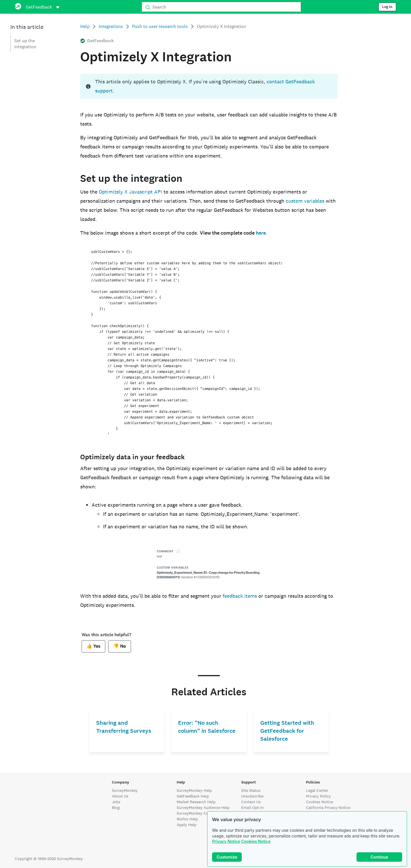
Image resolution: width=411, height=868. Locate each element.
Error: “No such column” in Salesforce (207, 727)
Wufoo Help (187, 819)
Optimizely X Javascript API (130, 192)
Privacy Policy (318, 796)
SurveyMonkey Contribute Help (204, 813)
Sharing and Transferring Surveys (124, 727)
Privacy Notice (226, 841)
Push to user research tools (160, 26)
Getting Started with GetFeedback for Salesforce (287, 731)
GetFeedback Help (193, 796)
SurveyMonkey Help (194, 790)
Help (85, 26)
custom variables (305, 201)
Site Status (251, 790)
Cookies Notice (256, 841)
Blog (116, 807)
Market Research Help (196, 802)
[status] (209, 86)
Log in (387, 7)
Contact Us (251, 802)
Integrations (111, 26)
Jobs (116, 802)
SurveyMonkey (125, 790)
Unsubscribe (252, 796)
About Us (120, 796)
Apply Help (187, 825)
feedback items (240, 596)
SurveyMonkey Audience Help (203, 807)
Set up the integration (25, 44)
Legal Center (317, 790)
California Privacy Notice (328, 807)
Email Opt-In (252, 807)
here (261, 233)
